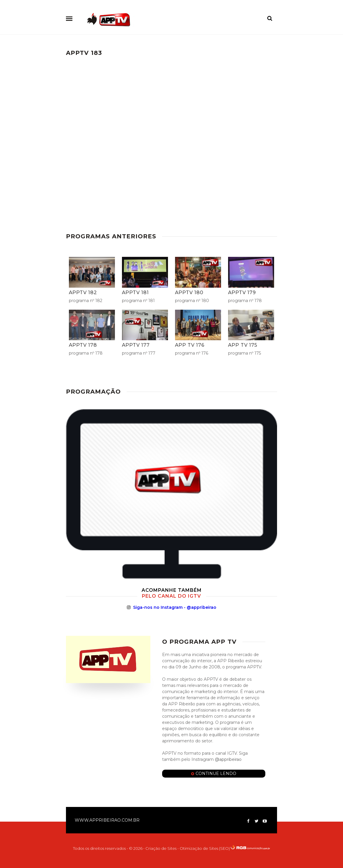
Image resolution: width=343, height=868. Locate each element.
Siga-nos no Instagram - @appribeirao (172, 607)
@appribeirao (228, 759)
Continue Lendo (214, 774)
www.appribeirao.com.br (107, 820)
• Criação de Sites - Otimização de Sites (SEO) (187, 848)
